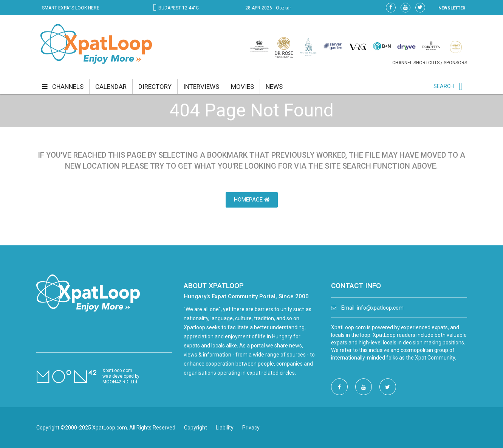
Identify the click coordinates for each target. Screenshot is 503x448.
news (274, 87)
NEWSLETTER (452, 8)
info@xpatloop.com (380, 308)
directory (155, 87)
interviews (201, 87)
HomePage (252, 200)
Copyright (196, 428)
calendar (111, 87)
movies (242, 87)
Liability (225, 428)
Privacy (251, 428)
